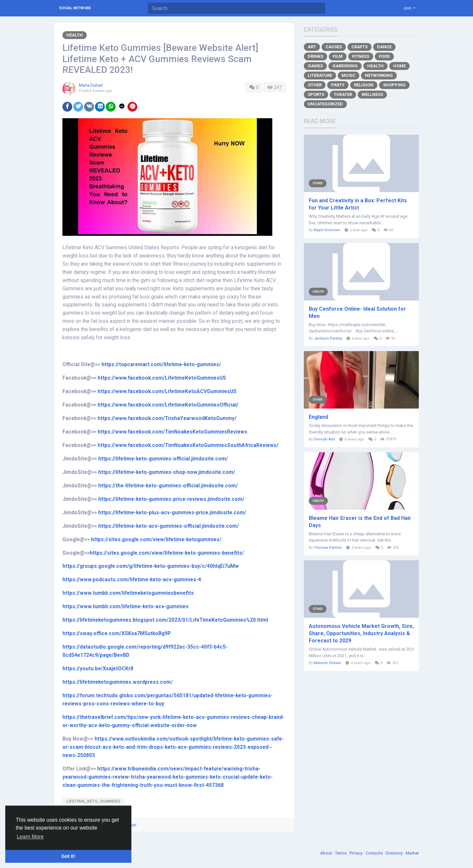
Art (312, 47)
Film (338, 56)
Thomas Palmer (328, 548)
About (327, 853)
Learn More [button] (30, 837)
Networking (379, 75)
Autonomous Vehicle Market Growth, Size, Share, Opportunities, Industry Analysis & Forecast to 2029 (361, 633)
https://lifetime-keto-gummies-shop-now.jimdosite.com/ (167, 472)
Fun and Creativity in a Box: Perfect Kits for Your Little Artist (358, 204)
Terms (341, 853)
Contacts (375, 853)
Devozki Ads (324, 439)
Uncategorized (325, 104)
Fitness (361, 56)
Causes (334, 47)
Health (75, 35)
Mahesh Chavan (327, 663)
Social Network (75, 8)
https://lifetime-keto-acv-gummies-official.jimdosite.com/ (169, 526)
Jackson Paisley (328, 338)
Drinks (315, 56)
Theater (343, 94)
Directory (395, 853)
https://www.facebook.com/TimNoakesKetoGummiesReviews (172, 432)
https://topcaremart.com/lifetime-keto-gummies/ (161, 365)
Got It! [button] (68, 856)
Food (384, 56)
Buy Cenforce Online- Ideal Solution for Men (357, 312)
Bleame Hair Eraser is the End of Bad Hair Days (360, 522)
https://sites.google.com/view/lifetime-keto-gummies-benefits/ (167, 553)
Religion (364, 85)
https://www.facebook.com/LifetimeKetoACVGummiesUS (167, 391)
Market (412, 853)
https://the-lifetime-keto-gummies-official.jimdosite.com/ (168, 486)
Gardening (345, 66)
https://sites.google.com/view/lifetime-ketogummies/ (156, 540)
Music (349, 75)
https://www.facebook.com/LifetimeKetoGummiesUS (162, 378)
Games (315, 66)
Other (315, 85)
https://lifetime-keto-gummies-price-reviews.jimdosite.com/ (171, 499)
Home (399, 66)
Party (338, 85)
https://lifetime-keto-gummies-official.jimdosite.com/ (163, 459)
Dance (384, 47)
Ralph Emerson (327, 230)
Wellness (372, 94)
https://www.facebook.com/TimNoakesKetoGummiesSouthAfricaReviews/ (188, 445)
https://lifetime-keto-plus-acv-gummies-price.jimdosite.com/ (172, 513)
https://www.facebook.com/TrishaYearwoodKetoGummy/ (167, 418)
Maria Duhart (91, 85)
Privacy (357, 853)
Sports (316, 94)
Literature (320, 75)
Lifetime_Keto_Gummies (93, 801)
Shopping (394, 85)
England (318, 417)
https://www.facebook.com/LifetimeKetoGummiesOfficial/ (168, 405)
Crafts (360, 47)
